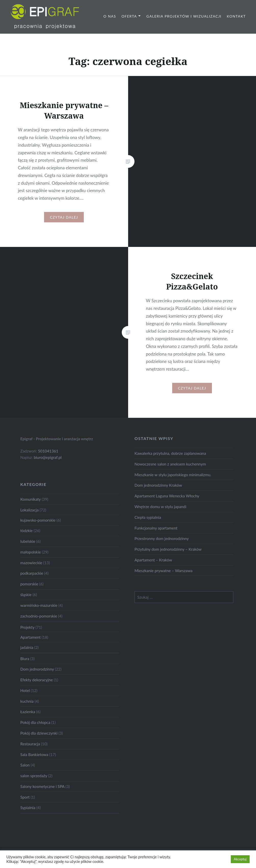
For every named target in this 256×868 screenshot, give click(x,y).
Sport (25, 797)
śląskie (26, 595)
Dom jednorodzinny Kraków (158, 485)
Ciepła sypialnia (148, 517)
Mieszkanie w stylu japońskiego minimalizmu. (173, 475)
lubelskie (28, 541)
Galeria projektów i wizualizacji (184, 16)
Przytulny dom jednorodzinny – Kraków (168, 549)
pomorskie (29, 584)
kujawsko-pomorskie (38, 520)
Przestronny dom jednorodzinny (162, 538)
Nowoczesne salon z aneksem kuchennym (170, 464)
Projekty (27, 627)
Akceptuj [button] (240, 859)
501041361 (48, 451)
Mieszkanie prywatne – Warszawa (164, 571)
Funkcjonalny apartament (156, 528)
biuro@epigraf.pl (48, 457)
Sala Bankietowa (34, 754)
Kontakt (236, 16)
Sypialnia (28, 808)
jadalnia (27, 647)
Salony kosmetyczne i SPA (42, 786)
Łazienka (28, 712)
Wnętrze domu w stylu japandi (160, 507)
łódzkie (26, 531)
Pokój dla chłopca (35, 722)
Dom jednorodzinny (37, 669)
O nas (110, 16)
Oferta (129, 16)
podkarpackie (32, 573)
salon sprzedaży (34, 776)
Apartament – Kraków (153, 560)
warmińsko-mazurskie (39, 605)
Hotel (25, 690)
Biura (25, 659)
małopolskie (31, 552)
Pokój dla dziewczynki (39, 733)
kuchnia (27, 701)
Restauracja (30, 744)
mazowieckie (31, 563)
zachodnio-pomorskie (39, 616)
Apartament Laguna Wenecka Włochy (167, 496)
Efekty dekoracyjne (37, 680)
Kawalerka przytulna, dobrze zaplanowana (170, 453)
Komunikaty (31, 499)
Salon (25, 765)
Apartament (31, 637)
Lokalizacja (30, 510)
